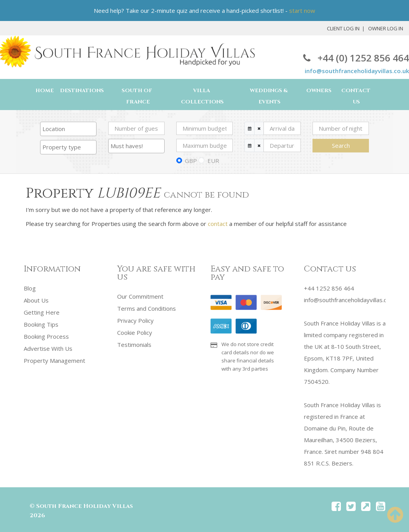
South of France (137, 96)
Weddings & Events (269, 96)
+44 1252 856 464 (329, 288)
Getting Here (42, 311)
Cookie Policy (135, 331)
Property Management (54, 358)
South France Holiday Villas (84, 506)
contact (218, 224)
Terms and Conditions (147, 308)
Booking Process (46, 335)
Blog (30, 288)
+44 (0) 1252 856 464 (356, 58)
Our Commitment (140, 296)
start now (302, 10)
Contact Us (356, 96)
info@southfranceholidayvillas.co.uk (357, 71)
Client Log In (343, 28)
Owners (319, 91)
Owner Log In (386, 28)
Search (341, 145)
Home (45, 91)
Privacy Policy (135, 320)
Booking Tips (41, 323)
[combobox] (68, 129)
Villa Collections (202, 96)
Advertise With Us (48, 346)
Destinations (82, 91)
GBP (191, 161)
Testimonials (134, 343)
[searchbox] (68, 129)
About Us (36, 300)
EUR (213, 161)
